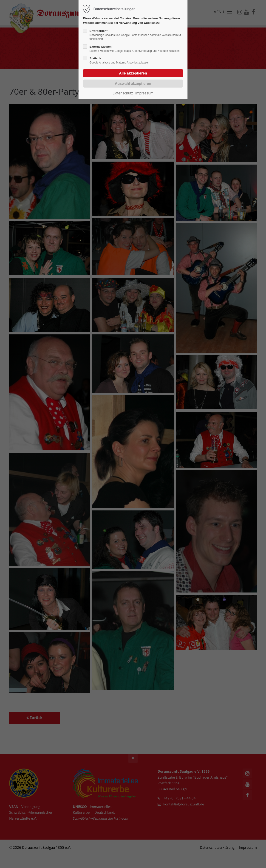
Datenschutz (123, 93)
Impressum (144, 93)
